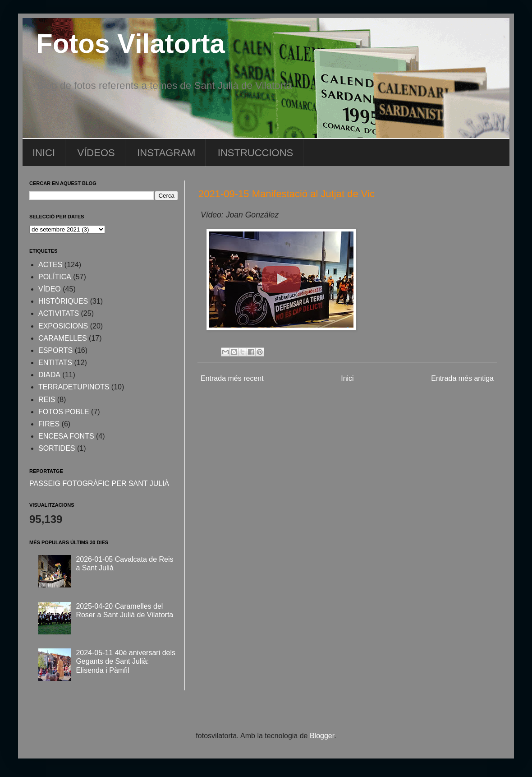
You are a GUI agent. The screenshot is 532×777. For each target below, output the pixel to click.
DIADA (49, 375)
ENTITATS (55, 363)
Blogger (322, 736)
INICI (44, 153)
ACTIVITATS (59, 313)
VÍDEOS (96, 153)
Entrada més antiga (462, 378)
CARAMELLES (63, 338)
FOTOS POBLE (64, 412)
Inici (347, 378)
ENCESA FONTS (66, 436)
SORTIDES (57, 448)
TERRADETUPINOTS (74, 387)
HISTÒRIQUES (63, 301)
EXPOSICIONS (63, 326)
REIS (47, 400)
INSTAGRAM (166, 153)
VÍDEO (50, 289)
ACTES (50, 265)
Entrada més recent (232, 378)
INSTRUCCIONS (255, 153)
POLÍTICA (55, 277)
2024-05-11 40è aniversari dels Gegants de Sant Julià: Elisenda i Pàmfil (126, 661)
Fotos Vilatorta (131, 44)
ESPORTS (55, 350)
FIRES (49, 424)
